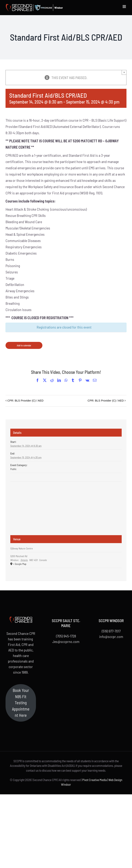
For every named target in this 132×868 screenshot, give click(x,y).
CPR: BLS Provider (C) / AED (25, 400)
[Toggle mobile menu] (125, 7)
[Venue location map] (66, 495)
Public (13, 469)
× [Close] (124, 72)
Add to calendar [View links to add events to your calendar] (24, 345)
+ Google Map (20, 564)
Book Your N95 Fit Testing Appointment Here (21, 703)
